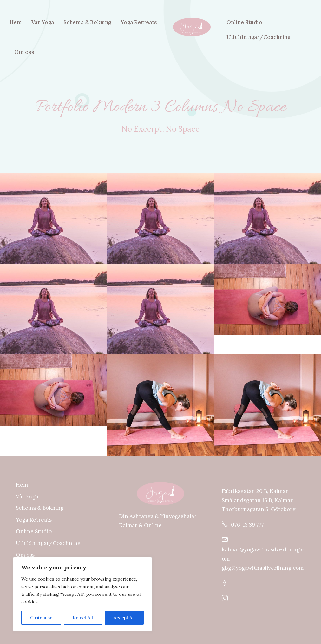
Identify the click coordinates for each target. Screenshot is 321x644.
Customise (41, 618)
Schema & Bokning (87, 22)
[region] (82, 594)
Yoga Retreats (139, 22)
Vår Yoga (43, 22)
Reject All (83, 618)
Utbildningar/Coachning (258, 37)
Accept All (124, 618)
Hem (16, 22)
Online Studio (244, 22)
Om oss (24, 52)
